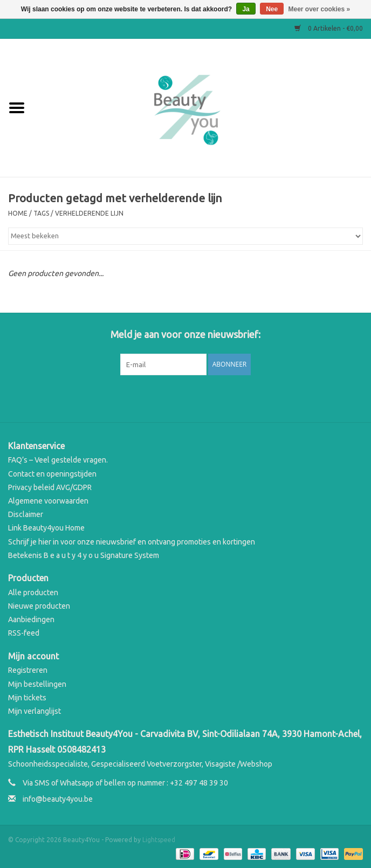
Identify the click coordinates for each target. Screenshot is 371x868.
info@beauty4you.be (58, 799)
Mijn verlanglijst (35, 711)
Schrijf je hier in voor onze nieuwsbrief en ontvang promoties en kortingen (132, 542)
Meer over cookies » (320, 9)
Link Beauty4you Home (46, 528)
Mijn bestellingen (37, 684)
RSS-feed (24, 633)
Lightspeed (159, 840)
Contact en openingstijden (52, 474)
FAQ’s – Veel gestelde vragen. (58, 460)
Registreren (28, 670)
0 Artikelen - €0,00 (329, 28)
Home (18, 213)
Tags (41, 213)
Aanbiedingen (31, 619)
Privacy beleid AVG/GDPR (50, 487)
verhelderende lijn (89, 213)
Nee (272, 9)
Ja (246, 9)
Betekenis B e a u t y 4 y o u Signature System (84, 555)
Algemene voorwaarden (48, 501)
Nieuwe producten (39, 606)
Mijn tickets (27, 698)
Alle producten (33, 593)
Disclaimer (26, 514)
